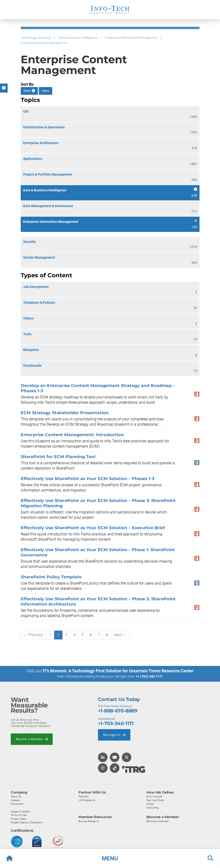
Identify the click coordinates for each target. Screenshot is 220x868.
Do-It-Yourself (154, 796)
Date (29, 91)
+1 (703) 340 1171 (149, 676)
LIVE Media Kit (87, 800)
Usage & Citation (20, 811)
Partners (84, 796)
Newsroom (17, 804)
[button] (110, 858)
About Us (16, 796)
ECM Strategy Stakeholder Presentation (65, 413)
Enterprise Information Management (132, 38)
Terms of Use (19, 815)
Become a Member (32, 739)
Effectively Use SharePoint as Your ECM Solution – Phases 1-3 (87, 478)
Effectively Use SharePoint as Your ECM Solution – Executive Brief (93, 528)
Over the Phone (155, 800)
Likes (46, 91)
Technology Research (36, 38)
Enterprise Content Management (44, 43)
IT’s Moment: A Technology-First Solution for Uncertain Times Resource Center (118, 671)
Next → (120, 635)
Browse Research (89, 821)
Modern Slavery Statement (26, 822)
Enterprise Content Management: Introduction (72, 435)
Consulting (152, 807)
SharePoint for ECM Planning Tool (58, 457)
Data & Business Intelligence (78, 38)
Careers (15, 800)
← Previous (33, 635)
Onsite (150, 804)
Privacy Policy (19, 819)
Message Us (114, 735)
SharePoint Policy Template (51, 577)
